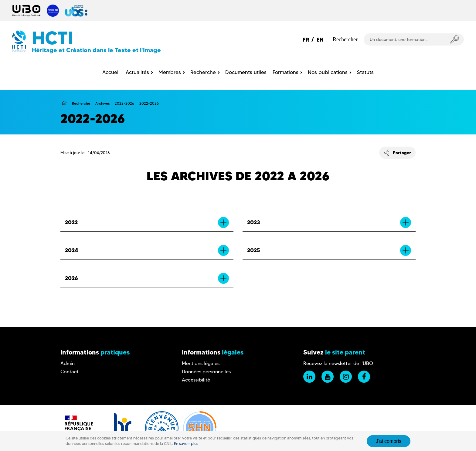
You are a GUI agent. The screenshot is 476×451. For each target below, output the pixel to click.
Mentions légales (201, 363)
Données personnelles (206, 372)
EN (320, 40)
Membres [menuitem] (170, 72)
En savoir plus (186, 444)
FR (306, 40)
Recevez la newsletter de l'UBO (338, 363)
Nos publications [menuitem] (328, 72)
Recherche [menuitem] (203, 72)
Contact (70, 372)
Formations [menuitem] (286, 72)
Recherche (81, 103)
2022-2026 (124, 103)
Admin (68, 363)
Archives (102, 103)
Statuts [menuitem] (365, 72)
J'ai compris (389, 441)
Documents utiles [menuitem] (246, 72)
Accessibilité (196, 380)
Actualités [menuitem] (137, 72)
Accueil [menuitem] (111, 72)
